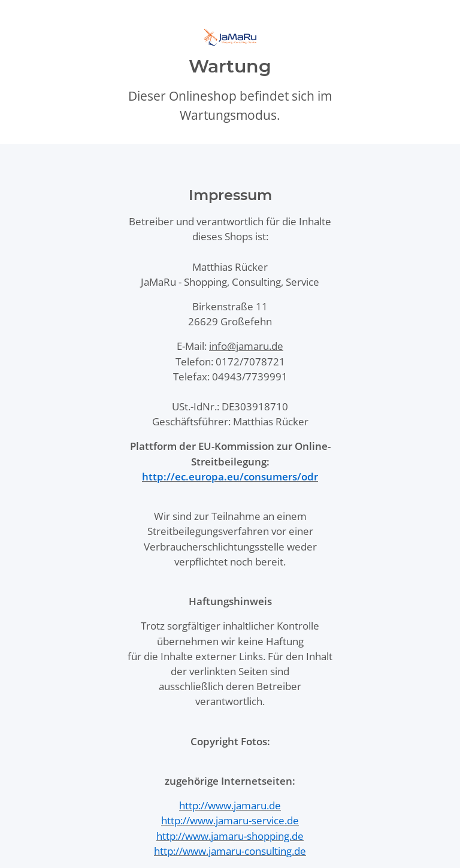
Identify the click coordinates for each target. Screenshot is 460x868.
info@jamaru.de (246, 346)
